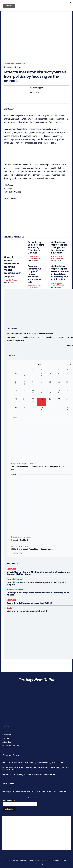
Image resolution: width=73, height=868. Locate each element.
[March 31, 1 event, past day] (24, 376)
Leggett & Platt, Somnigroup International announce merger (29, 774)
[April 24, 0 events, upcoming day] (50, 402)
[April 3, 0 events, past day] (50, 376)
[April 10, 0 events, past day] (50, 385)
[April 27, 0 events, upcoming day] (16, 411)
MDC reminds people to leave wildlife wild (27, 611)
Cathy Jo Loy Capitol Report (34, 257)
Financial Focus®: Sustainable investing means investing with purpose (12, 267)
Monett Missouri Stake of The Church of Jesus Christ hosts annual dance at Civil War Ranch (38, 573)
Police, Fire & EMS (15, 590)
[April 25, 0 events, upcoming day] (59, 402)
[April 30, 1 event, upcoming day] (42, 411)
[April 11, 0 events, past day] (59, 385)
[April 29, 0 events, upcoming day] (33, 411)
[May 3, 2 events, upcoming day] (67, 411)
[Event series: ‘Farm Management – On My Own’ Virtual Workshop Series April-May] (35, 464)
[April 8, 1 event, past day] (33, 385)
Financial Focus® (11, 280)
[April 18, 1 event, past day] (59, 394)
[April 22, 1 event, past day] (33, 402)
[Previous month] (13, 364)
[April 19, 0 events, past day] (67, 394)
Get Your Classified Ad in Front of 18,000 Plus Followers (31, 334)
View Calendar (17, 553)
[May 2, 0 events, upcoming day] (59, 411)
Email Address (9, 801)
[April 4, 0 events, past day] (59, 376)
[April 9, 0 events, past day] (42, 385)
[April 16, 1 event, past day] (42, 394)
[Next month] (70, 364)
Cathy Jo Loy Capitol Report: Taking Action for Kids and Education (59, 247)
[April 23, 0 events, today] (42, 402)
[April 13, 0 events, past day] (16, 394)
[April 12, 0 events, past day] (67, 385)
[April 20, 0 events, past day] (16, 402)
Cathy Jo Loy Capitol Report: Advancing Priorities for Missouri (36, 247)
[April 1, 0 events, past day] (33, 376)
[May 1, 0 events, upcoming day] (50, 411)
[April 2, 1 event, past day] (42, 376)
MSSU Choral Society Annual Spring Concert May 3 (32, 549)
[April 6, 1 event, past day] (16, 385)
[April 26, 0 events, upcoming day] (67, 402)
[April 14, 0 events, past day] (24, 394)
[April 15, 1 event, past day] (33, 394)
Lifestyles (11, 569)
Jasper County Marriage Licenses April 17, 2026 (29, 603)
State (9, 608)
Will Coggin (38, 88)
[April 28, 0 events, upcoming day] (24, 411)
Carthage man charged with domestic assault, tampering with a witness (38, 594)
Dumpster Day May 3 (20, 540)
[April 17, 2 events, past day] (50, 394)
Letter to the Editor (14, 64)
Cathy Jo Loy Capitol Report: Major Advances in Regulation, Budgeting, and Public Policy (60, 273)
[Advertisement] (36, 833)
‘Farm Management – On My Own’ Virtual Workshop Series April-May (39, 466)
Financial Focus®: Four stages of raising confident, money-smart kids (35, 274)
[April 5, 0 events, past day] (67, 376)
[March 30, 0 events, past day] (16, 376)
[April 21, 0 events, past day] (24, 402)
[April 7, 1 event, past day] (24, 385)
